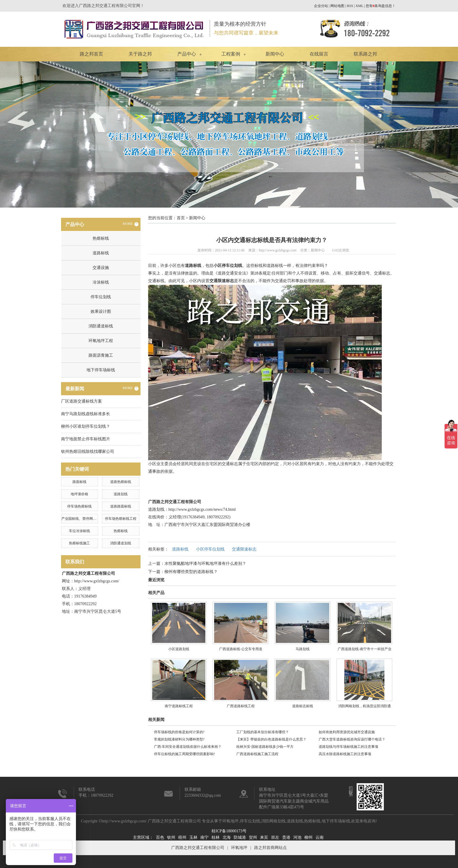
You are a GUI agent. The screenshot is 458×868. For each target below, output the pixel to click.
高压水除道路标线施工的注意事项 (345, 754)
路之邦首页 (91, 54)
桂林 (216, 837)
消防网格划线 (273, 821)
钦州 (171, 837)
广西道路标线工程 (241, 706)
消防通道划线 (121, 543)
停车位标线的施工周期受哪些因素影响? (184, 754)
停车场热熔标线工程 (121, 519)
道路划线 (121, 494)
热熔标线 (101, 238)
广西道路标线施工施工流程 (257, 754)
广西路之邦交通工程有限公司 (198, 848)
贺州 (253, 837)
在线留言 (319, 54)
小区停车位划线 (210, 549)
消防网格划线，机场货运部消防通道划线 (365, 708)
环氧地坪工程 (101, 341)
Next (439, 134)
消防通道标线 (101, 326)
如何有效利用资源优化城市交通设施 (347, 732)
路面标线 (79, 482)
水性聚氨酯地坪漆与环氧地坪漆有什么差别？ (205, 564)
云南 (320, 837)
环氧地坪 (230, 821)
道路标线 (101, 253)
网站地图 (337, 6)
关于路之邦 (140, 54)
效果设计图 (101, 312)
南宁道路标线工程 (179, 706)
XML (359, 6)
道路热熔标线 (121, 482)
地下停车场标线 (101, 370)
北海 (227, 837)
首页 (181, 218)
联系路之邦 (365, 54)
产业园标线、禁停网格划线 (82, 519)
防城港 (240, 837)
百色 (160, 837)
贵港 (286, 837)
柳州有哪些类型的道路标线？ (191, 572)
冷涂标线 (101, 282)
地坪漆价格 (79, 494)
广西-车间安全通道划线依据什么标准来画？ (188, 747)
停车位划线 (101, 297)
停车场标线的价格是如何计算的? (179, 732)
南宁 (204, 837)
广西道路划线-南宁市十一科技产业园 (365, 651)
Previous (19, 134)
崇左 (275, 837)
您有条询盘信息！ (381, 6)
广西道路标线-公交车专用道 (241, 649)
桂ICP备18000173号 (229, 831)
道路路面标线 (121, 506)
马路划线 (303, 649)
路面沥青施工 (101, 355)
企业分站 (321, 6)
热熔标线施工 (79, 543)
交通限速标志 (244, 549)
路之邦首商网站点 (270, 848)
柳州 (308, 837)
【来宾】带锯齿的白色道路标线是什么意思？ (271, 739)
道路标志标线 (303, 706)
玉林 (193, 837)
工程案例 (231, 54)
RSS (350, 6)
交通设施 (101, 268)
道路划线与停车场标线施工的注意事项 (348, 747)
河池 (297, 837)
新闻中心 (275, 54)
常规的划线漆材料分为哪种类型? (179, 739)
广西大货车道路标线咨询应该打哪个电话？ (352, 739)
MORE (131, 224)
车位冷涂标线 (79, 531)
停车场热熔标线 (79, 506)
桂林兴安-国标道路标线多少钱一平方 (265, 747)
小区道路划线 (179, 649)
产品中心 (187, 54)
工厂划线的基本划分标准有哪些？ (263, 732)
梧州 (182, 837)
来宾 (264, 837)
